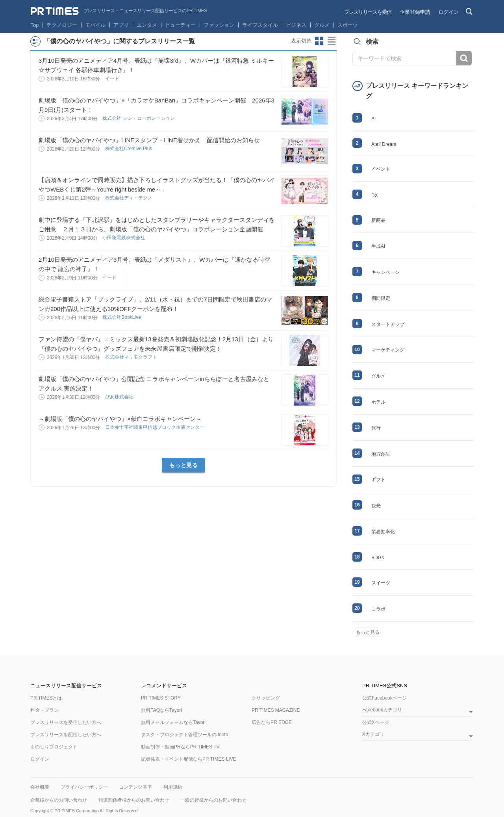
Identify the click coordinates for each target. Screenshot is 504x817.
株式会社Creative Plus (129, 149)
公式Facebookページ (384, 698)
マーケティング (388, 350)
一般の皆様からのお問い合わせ (213, 800)
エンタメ (147, 25)
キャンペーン (385, 272)
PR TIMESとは (46, 698)
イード (113, 78)
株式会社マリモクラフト (132, 357)
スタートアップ (388, 324)
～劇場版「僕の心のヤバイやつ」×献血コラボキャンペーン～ (120, 419)
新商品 (378, 220)
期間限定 (381, 298)
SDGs (378, 558)
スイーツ (381, 583)
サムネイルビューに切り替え (319, 41)
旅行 (376, 428)
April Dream (384, 144)
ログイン (448, 12)
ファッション (219, 25)
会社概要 (40, 787)
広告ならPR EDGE (272, 722)
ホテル (378, 402)
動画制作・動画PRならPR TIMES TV (180, 747)
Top (35, 25)
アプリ (121, 25)
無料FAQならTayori (161, 710)
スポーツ (348, 25)
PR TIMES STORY (161, 698)
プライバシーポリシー (84, 787)
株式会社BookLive (122, 317)
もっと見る (184, 465)
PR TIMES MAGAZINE (276, 710)
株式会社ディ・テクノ (129, 198)
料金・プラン (44, 710)
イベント (381, 169)
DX (375, 195)
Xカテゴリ (373, 734)
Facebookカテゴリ (382, 710)
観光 (376, 506)
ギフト (378, 480)
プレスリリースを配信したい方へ (66, 735)
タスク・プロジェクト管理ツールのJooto (184, 735)
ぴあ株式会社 (120, 397)
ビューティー (180, 25)
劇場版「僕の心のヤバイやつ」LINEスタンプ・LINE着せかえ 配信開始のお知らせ (149, 140)
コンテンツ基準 (135, 787)
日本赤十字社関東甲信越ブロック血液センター (155, 427)
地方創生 (381, 454)
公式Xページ (376, 722)
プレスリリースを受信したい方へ (66, 722)
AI (373, 119)
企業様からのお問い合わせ (59, 800)
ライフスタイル (260, 25)
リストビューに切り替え (332, 41)
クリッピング (266, 698)
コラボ (378, 609)
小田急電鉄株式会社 (124, 238)
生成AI (378, 246)
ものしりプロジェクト (54, 747)
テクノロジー (62, 25)
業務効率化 (383, 532)
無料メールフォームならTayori (173, 722)
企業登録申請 (415, 12)
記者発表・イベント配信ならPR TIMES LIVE (189, 759)
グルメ (322, 25)
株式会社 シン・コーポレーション (139, 118)
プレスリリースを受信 (368, 12)
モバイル (95, 25)
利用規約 (173, 787)
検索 (464, 58)
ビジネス (296, 25)
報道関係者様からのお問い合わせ (134, 800)
